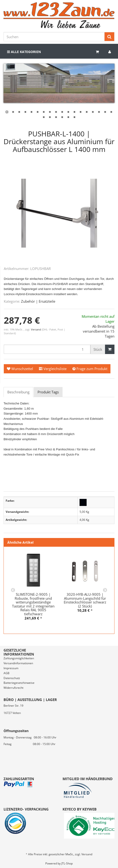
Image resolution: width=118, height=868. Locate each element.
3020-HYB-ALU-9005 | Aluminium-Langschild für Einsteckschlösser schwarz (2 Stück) (85, 600)
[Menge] (47, 349)
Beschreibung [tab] (18, 392)
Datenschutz (12, 678)
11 (68, 112)
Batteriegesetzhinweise (19, 683)
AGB (6, 673)
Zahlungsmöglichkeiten (19, 658)
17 (105, 112)
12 (74, 112)
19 (44, 118)
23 (68, 118)
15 (93, 112)
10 (62, 112)
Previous (13, 590)
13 (80, 112)
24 (74, 118)
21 (56, 118)
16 (99, 112)
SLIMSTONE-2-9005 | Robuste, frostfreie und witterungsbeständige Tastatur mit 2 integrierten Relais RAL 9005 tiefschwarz (33, 604)
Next (105, 590)
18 (111, 112)
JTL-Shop (67, 863)
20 (50, 118)
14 (87, 112)
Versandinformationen (18, 663)
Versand (36, 329)
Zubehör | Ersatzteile (38, 301)
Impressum (11, 668)
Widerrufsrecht (13, 688)
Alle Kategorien (24, 52)
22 (62, 118)
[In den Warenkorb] (110, 349)
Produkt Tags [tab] (48, 392)
